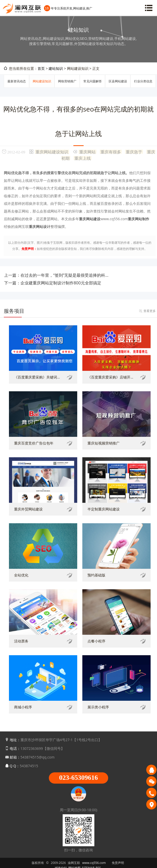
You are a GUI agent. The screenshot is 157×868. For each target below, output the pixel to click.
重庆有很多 (111, 152)
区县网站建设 (118, 81)
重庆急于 (134, 152)
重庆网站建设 (90, 219)
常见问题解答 (93, 81)
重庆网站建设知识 (52, 152)
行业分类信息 (143, 81)
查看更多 (150, 311)
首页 (41, 68)
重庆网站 (87, 152)
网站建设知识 (42, 81)
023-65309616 (78, 778)
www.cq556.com (94, 863)
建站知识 (56, 68)
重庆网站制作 (139, 219)
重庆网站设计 (40, 226)
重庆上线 (83, 158)
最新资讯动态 (17, 81)
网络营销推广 (67, 81)
